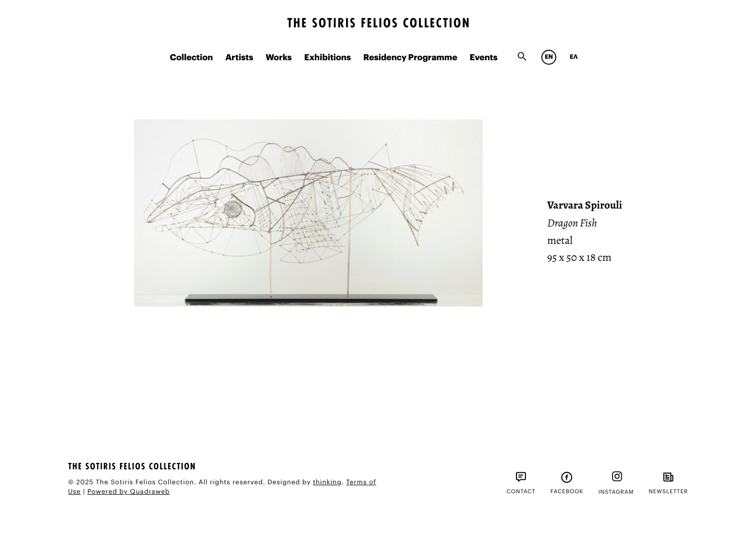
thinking (327, 483)
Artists (239, 58)
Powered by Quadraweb (128, 492)
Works (278, 58)
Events (484, 58)
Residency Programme (410, 58)
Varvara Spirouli (585, 205)
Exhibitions (328, 58)
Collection (191, 58)
